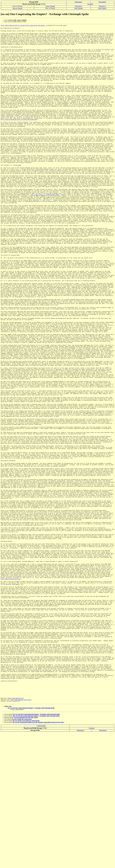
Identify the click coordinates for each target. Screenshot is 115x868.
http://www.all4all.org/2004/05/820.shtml (45, 229)
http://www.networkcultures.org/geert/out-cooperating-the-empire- (23, 26)
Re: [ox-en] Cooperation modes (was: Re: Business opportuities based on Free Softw (38, 858)
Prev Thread (102, 8)
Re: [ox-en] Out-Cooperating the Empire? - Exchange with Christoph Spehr (31, 844)
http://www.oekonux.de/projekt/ (21, 835)
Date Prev (102, 6)
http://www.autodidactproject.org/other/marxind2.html (19, 139)
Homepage (78, 2)
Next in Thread (17, 8)
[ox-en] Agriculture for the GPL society (26, 853)
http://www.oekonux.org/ (16, 833)
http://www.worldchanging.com (11, 690)
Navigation (102, 2)
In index (90, 4)
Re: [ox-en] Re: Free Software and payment (26, 856)
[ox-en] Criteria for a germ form (22, 855)
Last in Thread (50, 6)
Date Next (78, 6)
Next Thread (78, 8)
